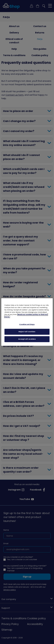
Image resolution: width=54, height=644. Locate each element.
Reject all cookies (27, 332)
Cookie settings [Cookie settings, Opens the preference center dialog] (27, 324)
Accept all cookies (27, 339)
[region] (27, 322)
